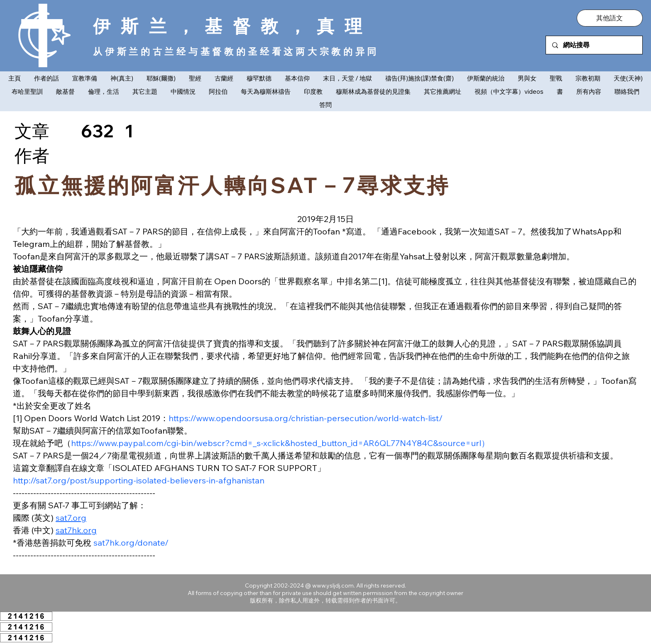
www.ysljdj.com (333, 585)
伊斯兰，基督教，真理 (233, 26)
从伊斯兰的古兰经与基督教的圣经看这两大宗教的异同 (236, 51)
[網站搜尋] (594, 45)
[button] (609, 18)
